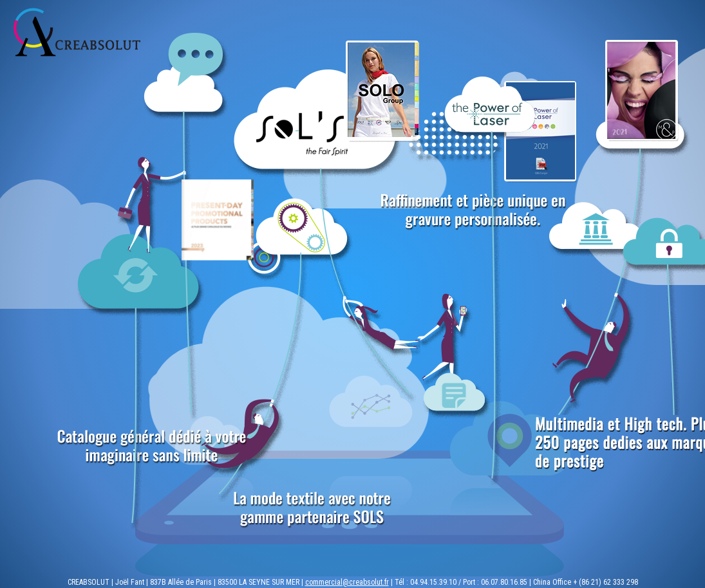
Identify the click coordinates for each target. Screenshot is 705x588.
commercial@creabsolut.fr (347, 582)
